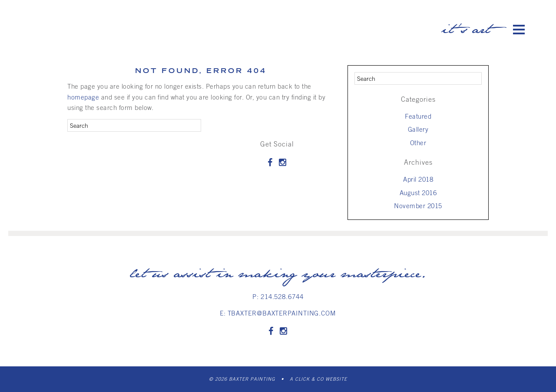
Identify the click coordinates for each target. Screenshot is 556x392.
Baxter (98, 26)
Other (418, 143)
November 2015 (418, 206)
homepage (83, 97)
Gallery (418, 129)
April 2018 (418, 179)
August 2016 (418, 193)
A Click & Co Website (318, 379)
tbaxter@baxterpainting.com (282, 313)
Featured (418, 116)
